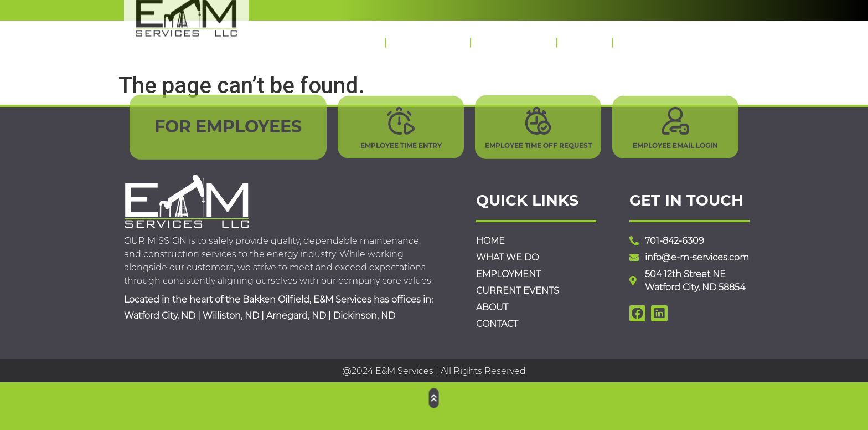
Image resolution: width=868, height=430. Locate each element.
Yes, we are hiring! (310, 8)
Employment (513, 39)
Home (358, 39)
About (584, 39)
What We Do (428, 39)
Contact (643, 39)
